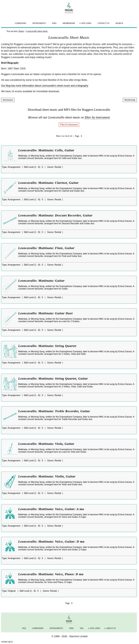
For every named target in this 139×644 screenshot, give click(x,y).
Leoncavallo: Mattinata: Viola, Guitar (46, 444)
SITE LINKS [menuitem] (86, 23)
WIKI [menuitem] (54, 23)
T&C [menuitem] (82, 628)
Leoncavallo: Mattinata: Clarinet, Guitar (48, 183)
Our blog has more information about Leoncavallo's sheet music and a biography (45, 86)
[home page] (69, 8)
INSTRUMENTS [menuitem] (39, 23)
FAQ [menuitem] (24, 628)
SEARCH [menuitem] (119, 23)
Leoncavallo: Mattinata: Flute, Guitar (46, 248)
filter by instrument (97, 117)
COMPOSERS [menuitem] (21, 23)
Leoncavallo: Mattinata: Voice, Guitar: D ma (51, 541)
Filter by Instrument (69, 125)
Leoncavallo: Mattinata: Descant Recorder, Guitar (55, 215)
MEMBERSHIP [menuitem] (69, 23)
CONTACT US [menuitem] (103, 23)
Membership (130, 100)
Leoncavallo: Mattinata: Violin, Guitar (47, 476)
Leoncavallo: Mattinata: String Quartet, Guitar (53, 378)
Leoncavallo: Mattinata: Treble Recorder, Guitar (54, 411)
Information (8, 100)
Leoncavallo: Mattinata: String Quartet (47, 346)
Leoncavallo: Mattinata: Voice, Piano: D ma (51, 574)
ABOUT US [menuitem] (111, 628)
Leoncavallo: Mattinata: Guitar (41, 281)
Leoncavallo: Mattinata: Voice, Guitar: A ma (51, 509)
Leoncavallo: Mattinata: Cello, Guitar (46, 150)
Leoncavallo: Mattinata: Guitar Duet (45, 313)
